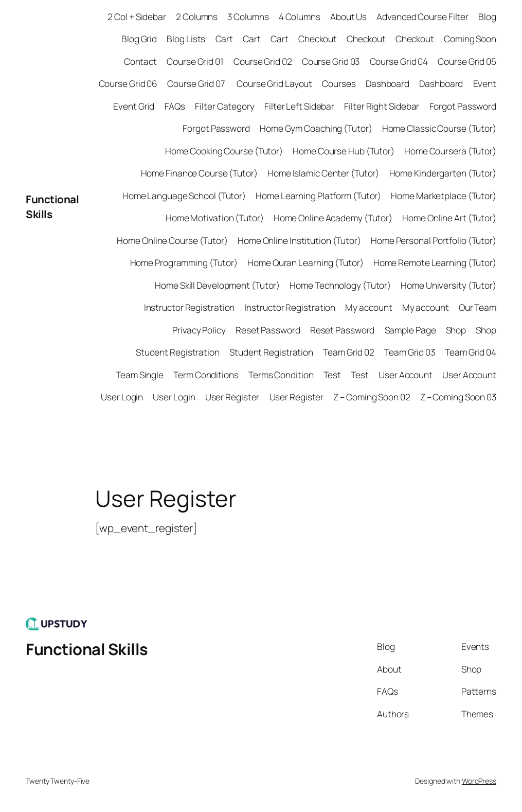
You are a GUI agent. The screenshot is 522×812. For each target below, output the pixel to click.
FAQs (175, 106)
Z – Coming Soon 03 (458, 397)
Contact (140, 61)
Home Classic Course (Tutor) (439, 128)
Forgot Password (463, 106)
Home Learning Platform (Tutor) (318, 196)
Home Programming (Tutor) (184, 262)
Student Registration (178, 352)
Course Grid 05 (467, 61)
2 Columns (197, 16)
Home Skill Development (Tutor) (217, 285)
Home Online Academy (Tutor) (333, 218)
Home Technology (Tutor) (340, 285)
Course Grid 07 (197, 83)
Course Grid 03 (331, 61)
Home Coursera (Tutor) (450, 151)
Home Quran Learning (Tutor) (305, 262)
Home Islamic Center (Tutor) (323, 173)
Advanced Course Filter (422, 16)
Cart (224, 39)
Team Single (140, 375)
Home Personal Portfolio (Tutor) (434, 240)
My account (368, 307)
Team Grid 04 (471, 352)
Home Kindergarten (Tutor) (443, 173)
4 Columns (300, 16)
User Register (232, 397)
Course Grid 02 (263, 61)
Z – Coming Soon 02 (372, 397)
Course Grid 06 (128, 83)
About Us (348, 16)
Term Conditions (206, 375)
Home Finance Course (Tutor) (199, 173)
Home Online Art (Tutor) (449, 218)
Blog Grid (139, 39)
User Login (122, 397)
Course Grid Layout (274, 83)
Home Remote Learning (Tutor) (435, 262)
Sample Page (410, 330)
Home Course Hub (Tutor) (344, 151)
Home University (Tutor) (448, 285)
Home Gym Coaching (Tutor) (316, 128)
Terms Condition (281, 375)
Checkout (318, 39)
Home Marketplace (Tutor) (444, 196)
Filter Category (225, 106)
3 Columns (248, 16)
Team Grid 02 (349, 352)
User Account (406, 375)
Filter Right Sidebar (382, 106)
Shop (456, 330)
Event (485, 83)
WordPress (479, 781)
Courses (339, 83)
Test (332, 375)
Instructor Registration (190, 307)
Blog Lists (186, 39)
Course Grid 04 (399, 61)
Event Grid (134, 106)
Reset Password (268, 330)
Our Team (478, 307)
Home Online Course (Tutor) (172, 240)
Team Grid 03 (410, 352)
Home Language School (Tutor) (184, 196)
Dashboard (388, 83)
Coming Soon (470, 39)
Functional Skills (87, 649)
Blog (487, 16)
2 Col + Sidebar (137, 16)
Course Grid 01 (195, 61)
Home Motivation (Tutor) (215, 218)
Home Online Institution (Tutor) (299, 240)
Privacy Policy (199, 330)
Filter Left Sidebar (299, 106)
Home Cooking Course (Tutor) (224, 151)
